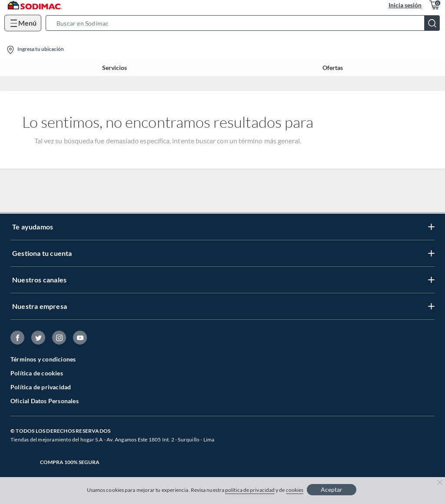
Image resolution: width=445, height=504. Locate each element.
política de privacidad (250, 490)
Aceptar (332, 489)
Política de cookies (37, 373)
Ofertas (333, 68)
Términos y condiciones (43, 359)
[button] (245, 23)
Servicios (115, 68)
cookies (295, 490)
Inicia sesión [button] (405, 5)
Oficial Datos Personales (45, 401)
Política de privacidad (41, 387)
